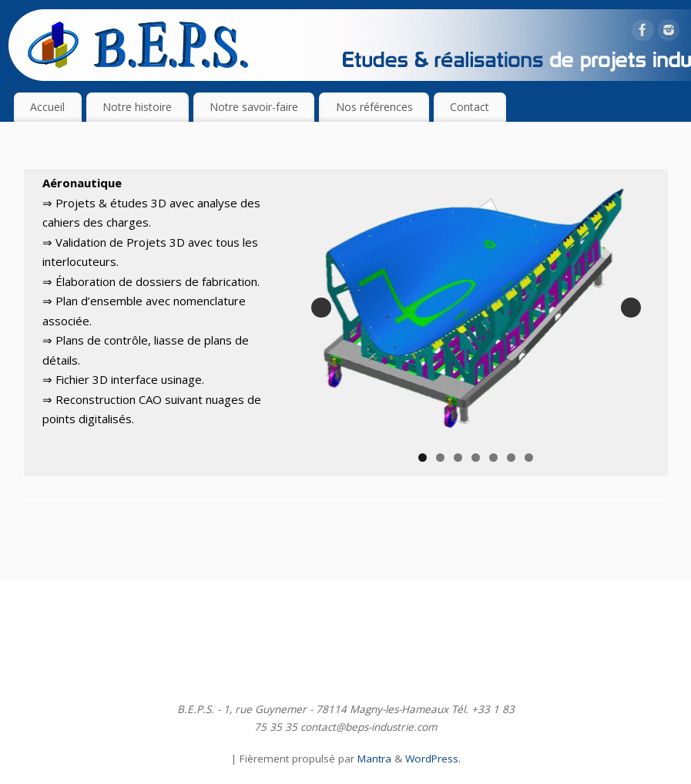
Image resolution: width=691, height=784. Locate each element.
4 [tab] (477, 454)
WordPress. (433, 755)
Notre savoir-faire (254, 107)
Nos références (374, 107)
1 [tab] (424, 454)
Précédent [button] (324, 305)
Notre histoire (137, 107)
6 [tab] (513, 454)
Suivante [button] (631, 305)
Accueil (47, 107)
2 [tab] (442, 454)
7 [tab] (530, 454)
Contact (470, 107)
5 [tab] (495, 454)
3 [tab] (460, 454)
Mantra (374, 755)
